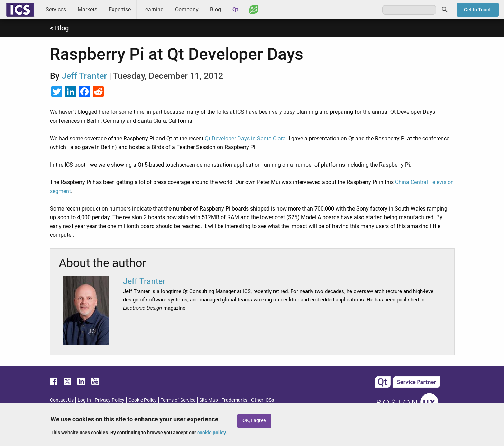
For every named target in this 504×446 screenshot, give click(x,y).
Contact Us (62, 400)
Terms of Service (178, 400)
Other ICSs (263, 400)
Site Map (209, 400)
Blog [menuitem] (216, 10)
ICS (20, 10)
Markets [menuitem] (87, 10)
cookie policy (211, 433)
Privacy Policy (110, 400)
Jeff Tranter (84, 76)
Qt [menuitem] (235, 10)
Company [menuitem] (187, 10)
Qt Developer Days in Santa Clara (245, 138)
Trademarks (235, 400)
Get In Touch (478, 10)
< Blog (59, 28)
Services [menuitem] (56, 10)
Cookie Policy (143, 400)
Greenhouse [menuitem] (254, 9)
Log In (84, 400)
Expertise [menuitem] (120, 10)
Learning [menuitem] (153, 10)
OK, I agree (254, 421)
